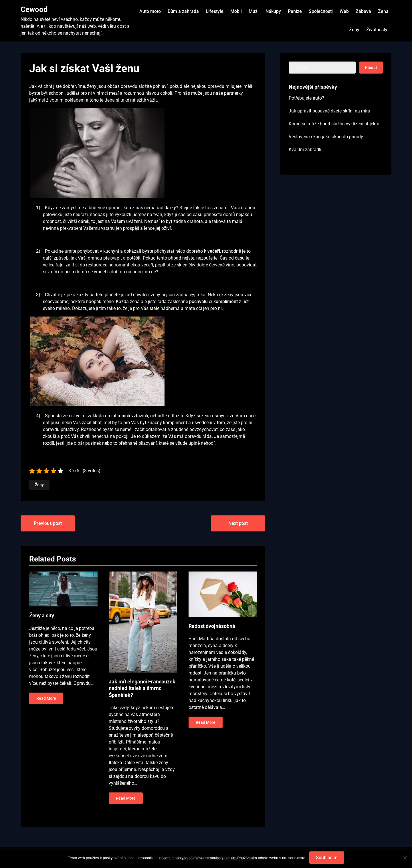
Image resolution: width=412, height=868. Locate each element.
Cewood (34, 9)
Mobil (236, 11)
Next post (238, 523)
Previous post (48, 523)
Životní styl (377, 30)
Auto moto (150, 11)
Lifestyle (215, 11)
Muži (254, 11)
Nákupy (273, 11)
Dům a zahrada (183, 11)
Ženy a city (42, 615)
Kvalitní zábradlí (305, 150)
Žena (383, 11)
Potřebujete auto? (306, 98)
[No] (405, 858)
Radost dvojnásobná (212, 626)
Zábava (363, 11)
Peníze (295, 11)
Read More (46, 698)
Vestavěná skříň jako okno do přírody (326, 137)
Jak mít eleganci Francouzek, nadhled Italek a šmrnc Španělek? (143, 688)
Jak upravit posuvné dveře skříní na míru (329, 111)
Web (344, 11)
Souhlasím (327, 858)
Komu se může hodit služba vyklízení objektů (334, 124)
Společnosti (321, 11)
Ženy (354, 30)
